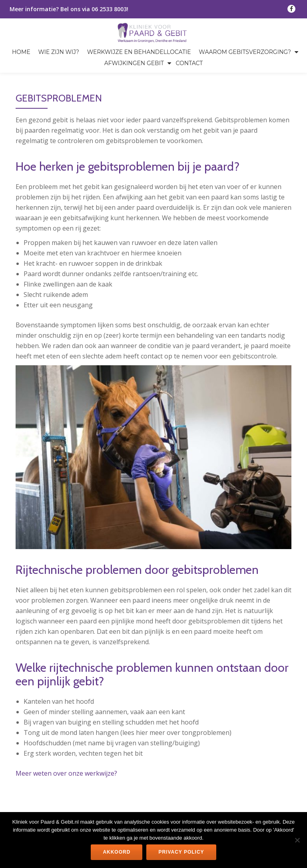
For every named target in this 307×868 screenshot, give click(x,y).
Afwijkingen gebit (134, 63)
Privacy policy (181, 852)
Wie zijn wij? (59, 52)
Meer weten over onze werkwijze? (66, 773)
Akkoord (117, 852)
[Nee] (297, 840)
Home (21, 52)
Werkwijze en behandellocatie (139, 52)
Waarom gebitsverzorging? (245, 52)
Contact (189, 63)
